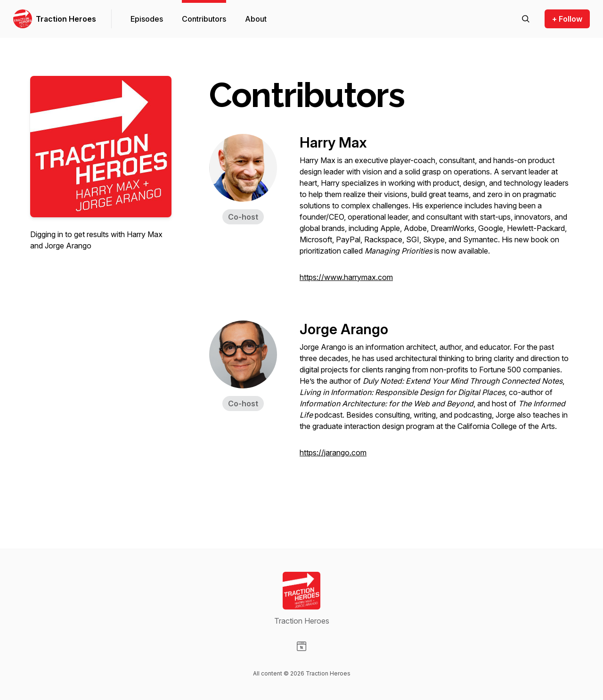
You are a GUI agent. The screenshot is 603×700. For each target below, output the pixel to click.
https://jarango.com (333, 453)
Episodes (147, 19)
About (256, 19)
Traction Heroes (66, 19)
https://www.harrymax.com (346, 277)
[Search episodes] (526, 19)
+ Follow (567, 19)
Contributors (204, 19)
